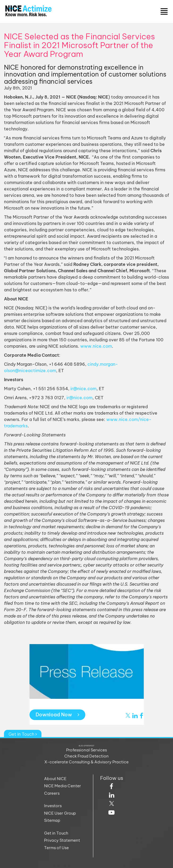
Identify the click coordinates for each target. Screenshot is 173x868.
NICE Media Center (63, 786)
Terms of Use (56, 848)
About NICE (55, 779)
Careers (52, 793)
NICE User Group (60, 813)
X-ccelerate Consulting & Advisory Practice (86, 762)
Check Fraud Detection (86, 756)
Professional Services (86, 750)
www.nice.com (96, 346)
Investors (53, 806)
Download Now (57, 715)
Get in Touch (23, 734)
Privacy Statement (62, 840)
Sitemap (52, 820)
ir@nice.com (83, 389)
